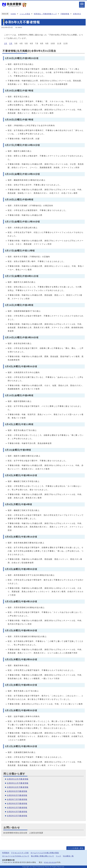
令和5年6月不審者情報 (17, 804)
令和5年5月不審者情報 (17, 808)
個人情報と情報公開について (43, 856)
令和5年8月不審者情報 (17, 795)
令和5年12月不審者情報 (18, 779)
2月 (11, 44)
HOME (13, 14)
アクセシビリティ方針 (20, 853)
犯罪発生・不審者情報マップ (45, 14)
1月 (6, 44)
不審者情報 (65, 14)
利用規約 (6, 853)
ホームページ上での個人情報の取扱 (45, 853)
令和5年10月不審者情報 (18, 787)
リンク (59, 856)
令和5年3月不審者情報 (17, 816)
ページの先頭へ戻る (76, 848)
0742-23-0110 (50, 862)
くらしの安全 (25, 14)
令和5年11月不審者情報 (18, 783)
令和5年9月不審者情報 (17, 791)
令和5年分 (77, 14)
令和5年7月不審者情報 (17, 799)
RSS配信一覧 (68, 856)
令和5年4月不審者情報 (17, 812)
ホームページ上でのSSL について (16, 856)
